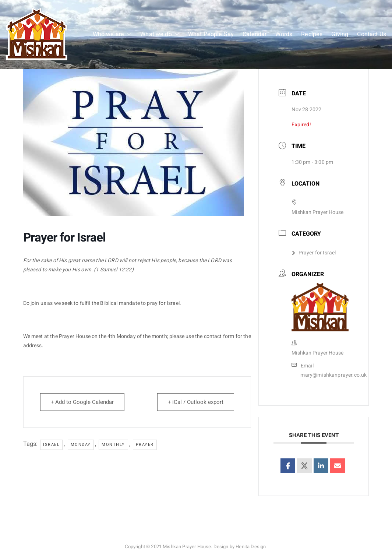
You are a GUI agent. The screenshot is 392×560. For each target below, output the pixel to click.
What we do (160, 34)
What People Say (211, 34)
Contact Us (372, 34)
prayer (145, 445)
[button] (128, 34)
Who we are (112, 34)
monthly (113, 445)
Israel (51, 445)
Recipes (312, 34)
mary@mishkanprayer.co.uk (333, 375)
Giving (340, 34)
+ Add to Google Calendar (82, 402)
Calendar (255, 34)
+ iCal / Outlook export (196, 402)
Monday (81, 445)
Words (284, 34)
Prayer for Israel (314, 253)
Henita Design (251, 547)
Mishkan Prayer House (187, 547)
